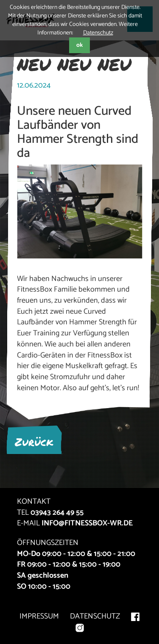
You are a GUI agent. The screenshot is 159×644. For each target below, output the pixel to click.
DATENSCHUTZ (95, 616)
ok (79, 45)
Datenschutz (98, 33)
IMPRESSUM (39, 616)
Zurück (34, 442)
